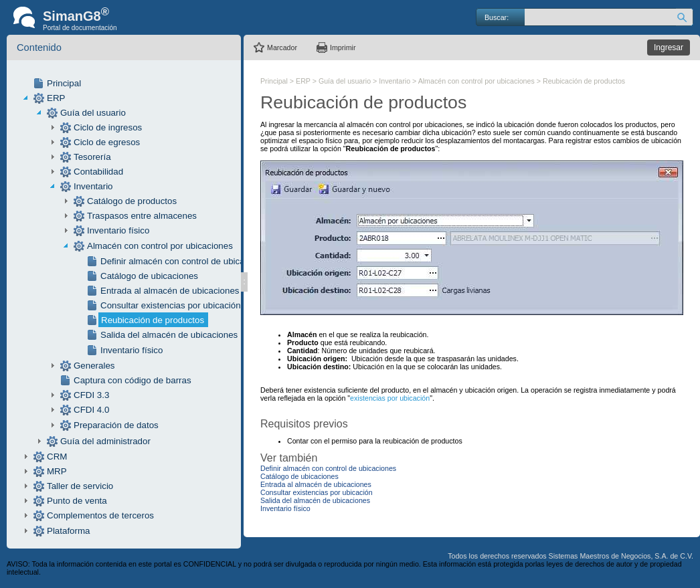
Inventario (93, 186)
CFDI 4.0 (91, 410)
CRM (57, 457)
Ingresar (669, 47)
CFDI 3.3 (91, 395)
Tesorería (92, 157)
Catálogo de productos (132, 201)
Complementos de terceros (100, 515)
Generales (94, 366)
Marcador (282, 47)
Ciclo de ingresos (108, 127)
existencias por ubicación (390, 398)
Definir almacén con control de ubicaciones (185, 261)
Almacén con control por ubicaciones (160, 246)
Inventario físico (118, 230)
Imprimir (343, 47)
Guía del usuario (93, 113)
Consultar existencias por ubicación (171, 305)
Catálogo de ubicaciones (149, 276)
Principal (64, 83)
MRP (57, 471)
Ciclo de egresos (107, 142)
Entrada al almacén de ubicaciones (170, 291)
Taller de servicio (80, 486)
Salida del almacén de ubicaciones (169, 335)
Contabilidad (98, 172)
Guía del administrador (105, 441)
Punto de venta (77, 501)
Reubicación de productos (153, 320)
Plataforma (68, 531)
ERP (56, 98)
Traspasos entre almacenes (142, 216)
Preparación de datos (116, 425)
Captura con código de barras (133, 380)
